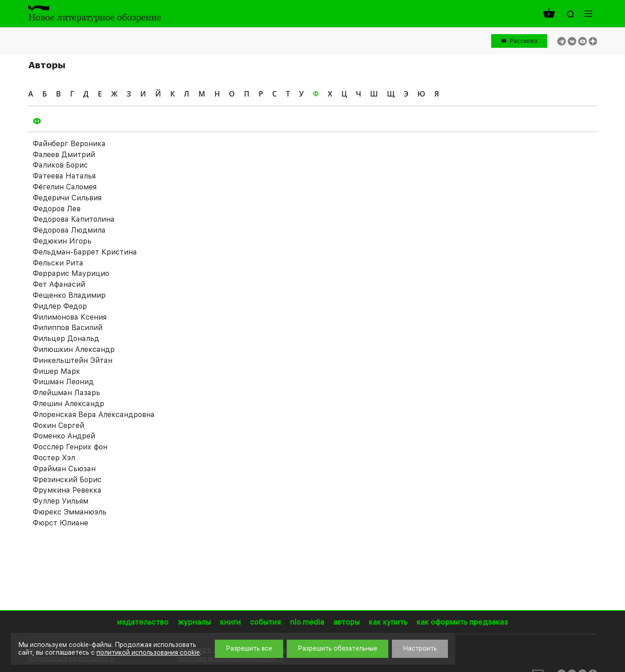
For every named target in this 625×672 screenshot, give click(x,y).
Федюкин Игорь (62, 241)
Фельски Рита (58, 263)
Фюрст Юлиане (61, 523)
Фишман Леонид (63, 382)
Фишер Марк (56, 371)
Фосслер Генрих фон (70, 447)
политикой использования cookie (148, 652)
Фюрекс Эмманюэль (70, 512)
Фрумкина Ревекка (67, 490)
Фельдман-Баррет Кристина (85, 252)
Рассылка (524, 41)
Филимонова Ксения (70, 317)
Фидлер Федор (60, 306)
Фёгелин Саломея (65, 187)
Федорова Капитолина (74, 219)
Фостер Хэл (54, 458)
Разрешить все (249, 648)
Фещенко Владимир (69, 295)
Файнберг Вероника (69, 144)
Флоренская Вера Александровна (94, 415)
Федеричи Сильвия (67, 198)
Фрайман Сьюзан (64, 469)
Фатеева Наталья (64, 176)
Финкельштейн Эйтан (73, 360)
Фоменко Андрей (64, 436)
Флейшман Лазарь (66, 393)
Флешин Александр (69, 404)
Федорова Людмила (69, 230)
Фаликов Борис (60, 165)
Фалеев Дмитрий (64, 155)
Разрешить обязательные (338, 648)
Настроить (420, 648)
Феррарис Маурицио (71, 273)
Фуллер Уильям (61, 501)
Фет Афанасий (59, 284)
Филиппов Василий (68, 328)
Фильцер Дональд (66, 339)
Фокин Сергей (58, 425)
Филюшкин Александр (74, 349)
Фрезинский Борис (67, 480)
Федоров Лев (57, 209)
